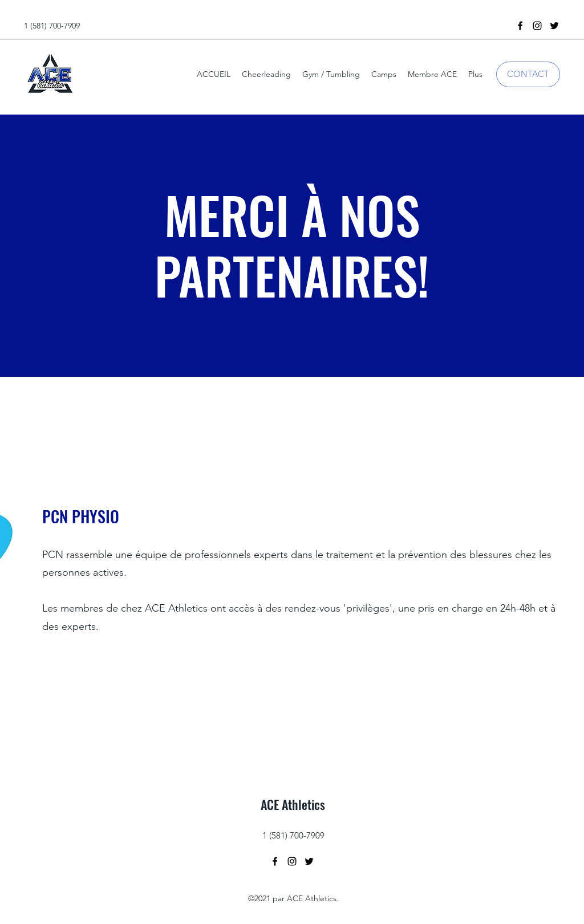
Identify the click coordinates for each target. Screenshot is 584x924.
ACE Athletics (293, 804)
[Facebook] (520, 26)
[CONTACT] (528, 74)
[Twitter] (554, 26)
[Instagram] (537, 26)
